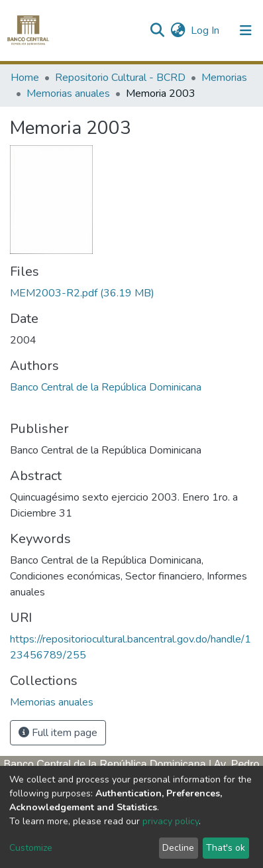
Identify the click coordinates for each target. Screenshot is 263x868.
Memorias (224, 78)
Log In (206, 31)
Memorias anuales (68, 93)
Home (25, 78)
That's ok (226, 848)
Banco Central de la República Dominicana (106, 387)
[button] (178, 31)
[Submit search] (157, 31)
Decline (178, 848)
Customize (31, 848)
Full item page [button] (58, 733)
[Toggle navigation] (246, 31)
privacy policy (171, 821)
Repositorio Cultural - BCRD (120, 78)
